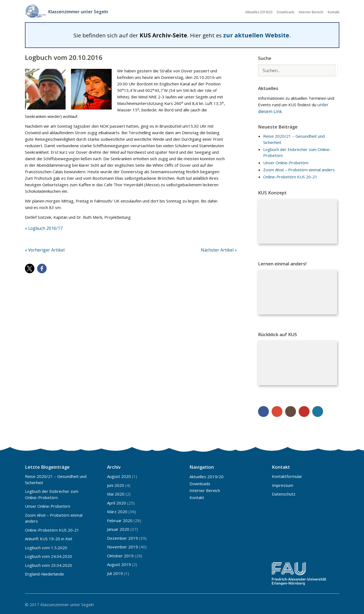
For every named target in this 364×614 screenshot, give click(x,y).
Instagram (291, 410)
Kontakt (334, 12)
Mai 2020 (116, 493)
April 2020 (117, 502)
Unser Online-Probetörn (286, 161)
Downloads (286, 12)
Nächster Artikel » (220, 248)
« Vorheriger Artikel (43, 248)
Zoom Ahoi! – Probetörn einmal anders (299, 168)
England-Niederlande (44, 573)
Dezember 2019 (123, 537)
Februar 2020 (120, 519)
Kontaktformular (287, 475)
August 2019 (119, 563)
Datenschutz (284, 493)
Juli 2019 (115, 572)
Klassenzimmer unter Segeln (81, 11)
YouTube (304, 410)
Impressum (283, 484)
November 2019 (123, 545)
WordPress (318, 410)
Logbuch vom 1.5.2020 (46, 546)
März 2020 (117, 510)
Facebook (263, 410)
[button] (30, 266)
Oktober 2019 (120, 554)
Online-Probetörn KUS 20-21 (290, 175)
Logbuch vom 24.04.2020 (49, 555)
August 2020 (119, 475)
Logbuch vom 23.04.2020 (49, 564)
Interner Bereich (311, 12)
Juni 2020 (116, 484)
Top (334, 603)
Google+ (277, 410)
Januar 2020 (118, 528)
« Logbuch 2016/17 (43, 227)
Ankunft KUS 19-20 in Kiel (49, 537)
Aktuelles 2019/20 (259, 12)
